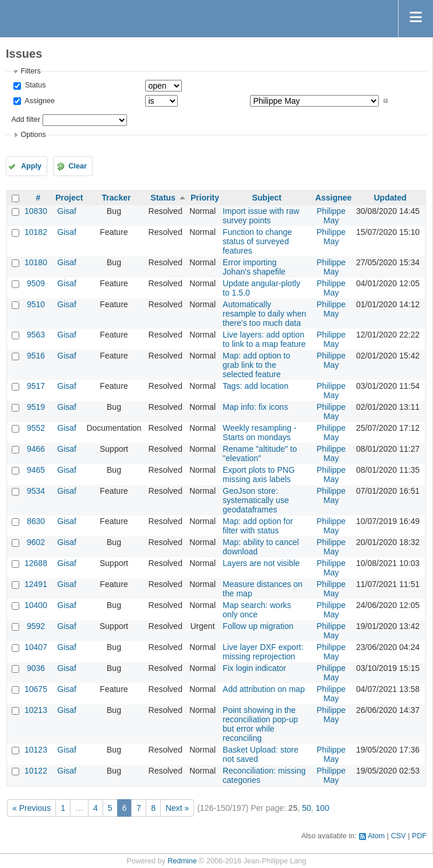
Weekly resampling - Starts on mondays (260, 433)
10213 (36, 710)
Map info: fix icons (255, 407)
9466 (36, 449)
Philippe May (331, 216)
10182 (36, 232)
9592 (36, 626)
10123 (36, 750)
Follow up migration (258, 626)
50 (307, 808)
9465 (36, 470)
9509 (36, 283)
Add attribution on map (264, 689)
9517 (36, 386)
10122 (36, 771)
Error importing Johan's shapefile (254, 267)
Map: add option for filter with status (258, 526)
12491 (36, 584)
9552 (36, 428)
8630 (36, 521)
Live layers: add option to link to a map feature (264, 339)
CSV (399, 836)
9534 (36, 491)
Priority (205, 198)
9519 (36, 407)
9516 (36, 356)
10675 (36, 689)
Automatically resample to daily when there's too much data (264, 314)
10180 (36, 262)
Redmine (182, 861)
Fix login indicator (254, 668)
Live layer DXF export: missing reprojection (263, 652)
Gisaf (67, 211)
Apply (31, 166)
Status (34, 85)
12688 (36, 563)
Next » (177, 808)
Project (69, 198)
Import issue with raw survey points (261, 216)
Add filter (26, 120)
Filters (30, 71)
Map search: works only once (257, 610)
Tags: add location (256, 386)
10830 (36, 211)
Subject (267, 198)
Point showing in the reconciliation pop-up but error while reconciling (260, 724)
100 (323, 808)
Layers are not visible (261, 563)
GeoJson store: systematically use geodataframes (256, 500)
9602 (36, 542)
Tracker (117, 198)
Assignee (39, 101)
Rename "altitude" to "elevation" (260, 454)
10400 (36, 605)
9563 (36, 335)
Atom (376, 836)
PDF (419, 836)
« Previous (31, 808)
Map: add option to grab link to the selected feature (256, 365)
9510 (36, 304)
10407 (36, 647)
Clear (78, 166)
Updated (390, 198)
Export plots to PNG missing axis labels (259, 475)
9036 (36, 668)
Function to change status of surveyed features (257, 241)
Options (33, 135)
